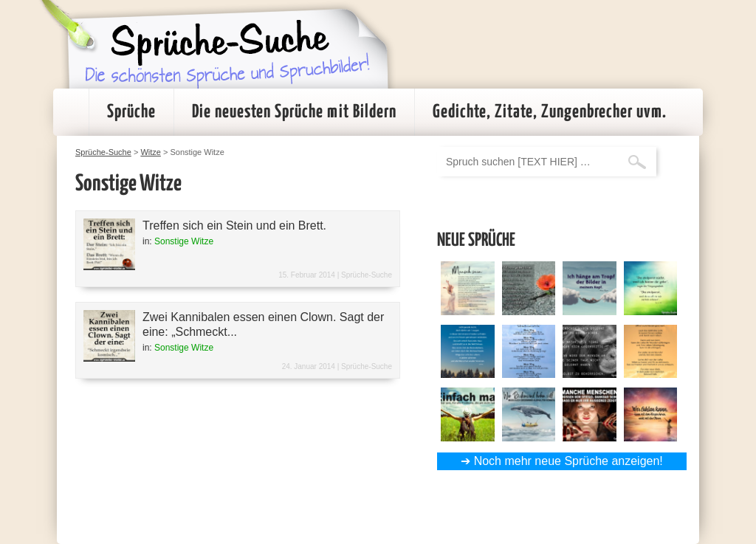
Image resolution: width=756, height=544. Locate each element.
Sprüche (131, 112)
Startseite (71, 112)
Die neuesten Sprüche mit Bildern (294, 112)
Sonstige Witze (184, 241)
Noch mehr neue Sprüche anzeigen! (568, 461)
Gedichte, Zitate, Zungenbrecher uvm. (550, 112)
